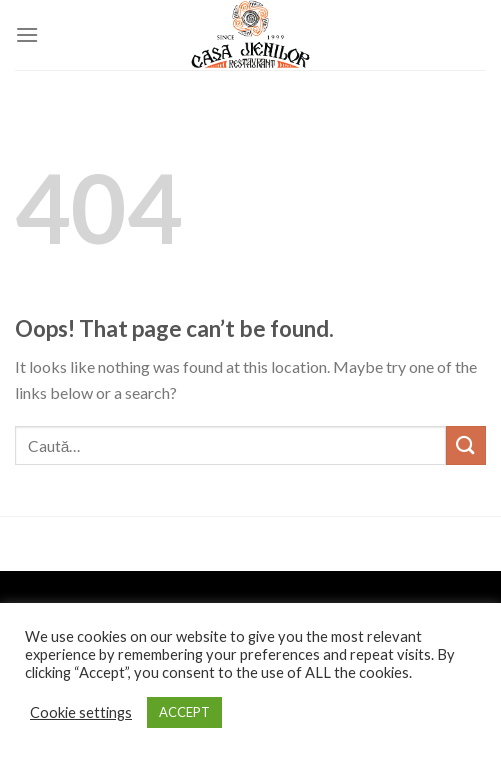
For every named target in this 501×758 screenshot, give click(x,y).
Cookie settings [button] (81, 712)
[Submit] (466, 445)
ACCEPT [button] (184, 712)
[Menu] (27, 34)
